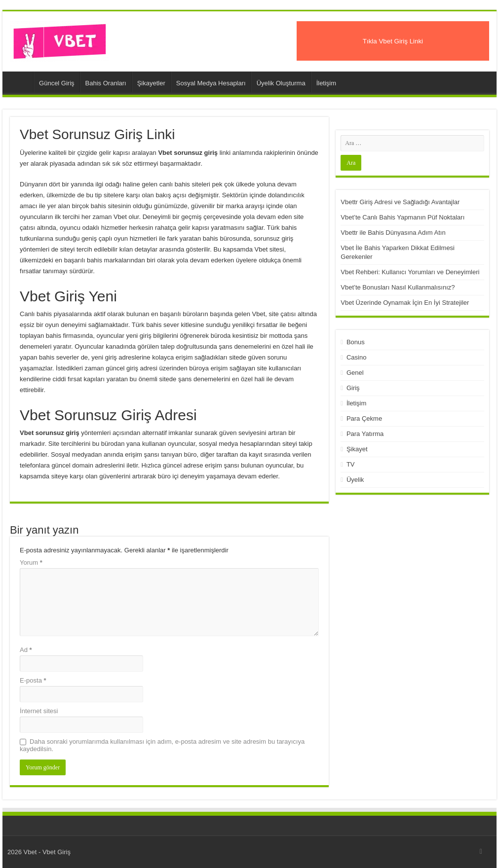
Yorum (31, 562)
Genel (355, 373)
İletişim (326, 83)
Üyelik (355, 480)
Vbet (20, 82)
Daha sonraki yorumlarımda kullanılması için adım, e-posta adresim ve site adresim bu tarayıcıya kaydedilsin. (162, 745)
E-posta (33, 680)
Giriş (353, 388)
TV (351, 464)
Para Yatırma (365, 434)
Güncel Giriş (57, 83)
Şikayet (357, 449)
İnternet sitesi (39, 711)
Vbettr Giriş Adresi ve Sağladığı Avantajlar (400, 202)
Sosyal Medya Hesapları (211, 83)
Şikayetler (151, 83)
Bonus (356, 342)
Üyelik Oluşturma (281, 83)
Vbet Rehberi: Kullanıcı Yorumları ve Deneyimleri (410, 272)
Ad (26, 650)
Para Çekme (364, 418)
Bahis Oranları (106, 83)
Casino (356, 357)
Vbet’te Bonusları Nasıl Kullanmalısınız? (398, 287)
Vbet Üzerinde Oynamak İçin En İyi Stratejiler (405, 303)
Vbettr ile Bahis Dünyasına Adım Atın (393, 233)
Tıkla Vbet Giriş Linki (393, 41)
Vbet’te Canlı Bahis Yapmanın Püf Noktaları (403, 217)
